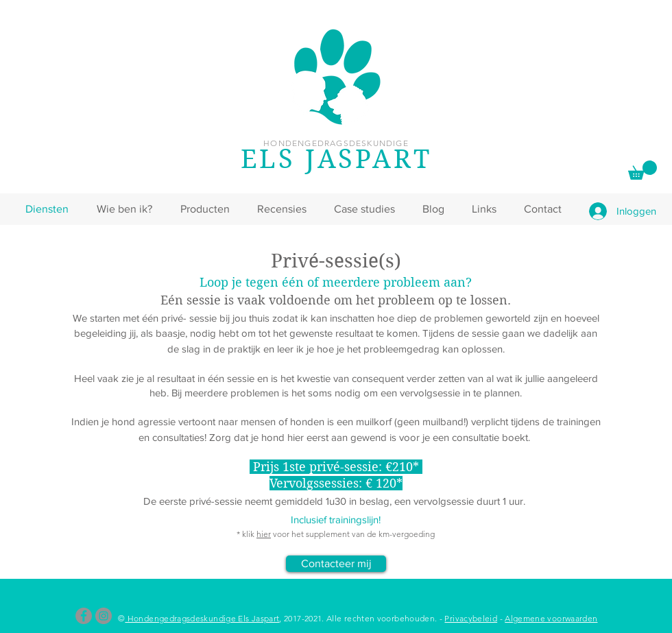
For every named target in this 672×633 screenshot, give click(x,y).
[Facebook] (84, 616)
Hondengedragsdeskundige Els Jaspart (202, 618)
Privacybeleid (471, 618)
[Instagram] (104, 616)
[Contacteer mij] (336, 564)
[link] (643, 170)
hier (264, 534)
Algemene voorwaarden (551, 618)
